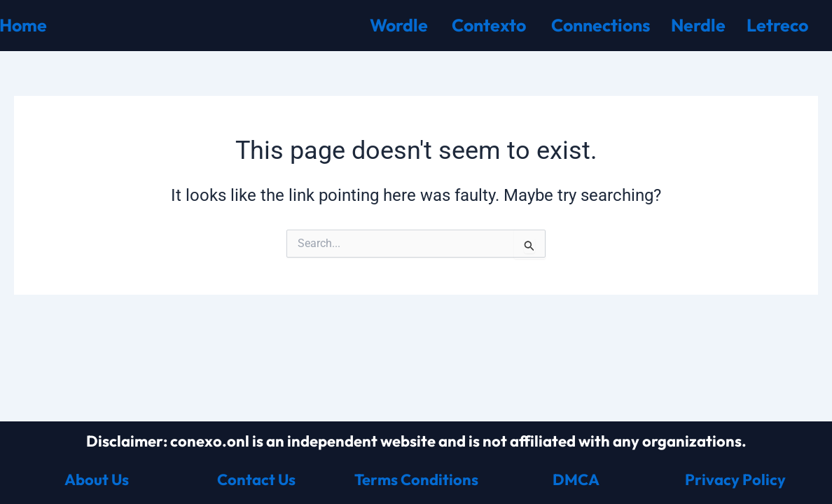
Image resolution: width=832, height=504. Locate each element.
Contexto (489, 25)
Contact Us (256, 479)
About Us (97, 479)
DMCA (576, 479)
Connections (601, 25)
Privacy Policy (735, 479)
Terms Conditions (416, 479)
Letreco (777, 25)
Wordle (399, 25)
